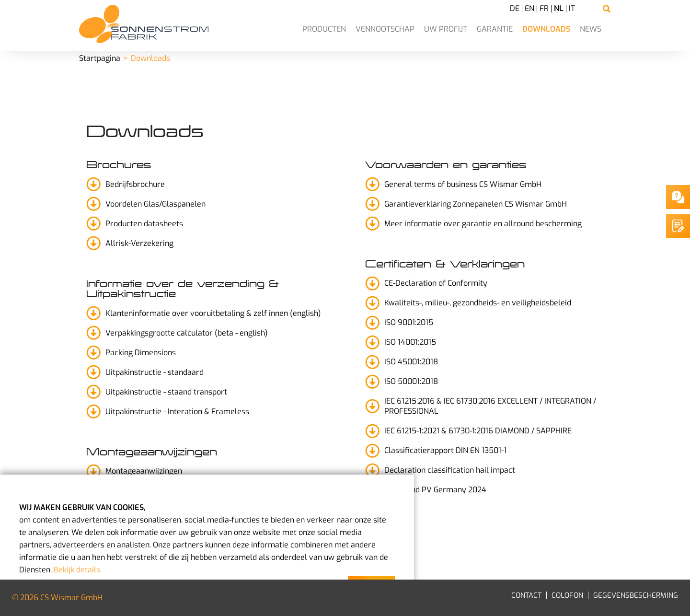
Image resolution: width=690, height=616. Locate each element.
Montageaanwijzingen (144, 471)
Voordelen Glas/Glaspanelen (155, 204)
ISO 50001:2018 (411, 381)
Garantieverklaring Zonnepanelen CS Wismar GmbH (476, 204)
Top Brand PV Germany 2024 (435, 490)
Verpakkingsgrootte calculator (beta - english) (187, 333)
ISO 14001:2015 (410, 342)
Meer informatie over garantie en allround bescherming (483, 224)
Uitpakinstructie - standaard (155, 372)
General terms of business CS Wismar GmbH (463, 184)
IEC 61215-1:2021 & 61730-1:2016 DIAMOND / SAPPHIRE (478, 431)
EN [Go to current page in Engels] (529, 8)
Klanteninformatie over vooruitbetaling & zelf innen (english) (213, 313)
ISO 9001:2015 (409, 322)
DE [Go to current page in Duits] (515, 8)
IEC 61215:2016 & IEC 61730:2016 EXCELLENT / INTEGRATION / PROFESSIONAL (490, 406)
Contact (526, 595)
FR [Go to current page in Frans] (544, 8)
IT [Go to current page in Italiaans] (572, 8)
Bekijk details (77, 570)
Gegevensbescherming (636, 595)
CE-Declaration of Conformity (436, 283)
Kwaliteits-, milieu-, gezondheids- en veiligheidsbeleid (478, 303)
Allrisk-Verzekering (139, 243)
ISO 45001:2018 (411, 362)
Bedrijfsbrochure (135, 184)
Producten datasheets (144, 224)
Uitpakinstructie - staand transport (166, 392)
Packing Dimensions (141, 353)
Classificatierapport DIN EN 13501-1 (445, 450)
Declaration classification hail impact (450, 470)
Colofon (567, 595)
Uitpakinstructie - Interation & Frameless (177, 412)
